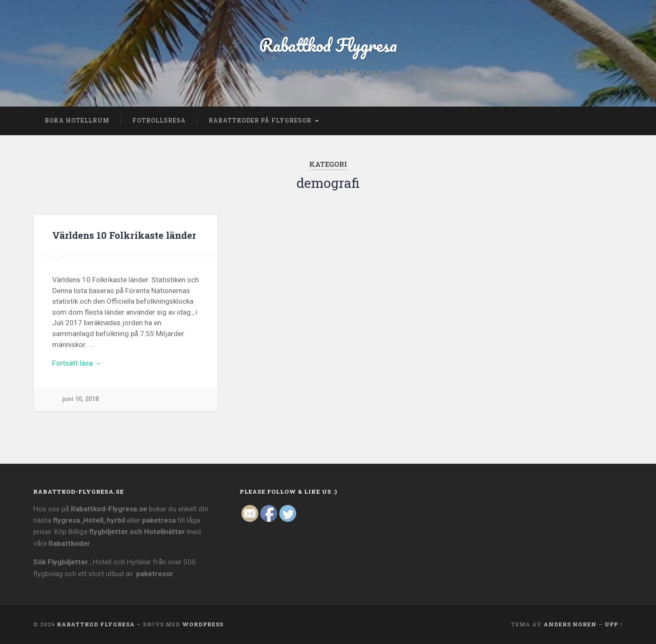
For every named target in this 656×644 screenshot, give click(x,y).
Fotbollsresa (159, 120)
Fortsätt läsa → (77, 363)
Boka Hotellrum (77, 120)
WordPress (203, 624)
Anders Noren (570, 624)
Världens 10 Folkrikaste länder (124, 235)
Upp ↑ (614, 624)
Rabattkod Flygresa (328, 44)
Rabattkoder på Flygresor (260, 120)
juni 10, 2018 (80, 399)
